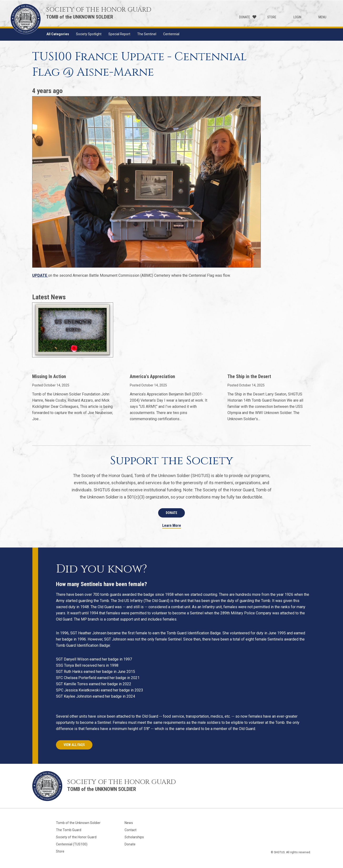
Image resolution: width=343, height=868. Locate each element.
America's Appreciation (152, 376)
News (129, 823)
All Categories (58, 34)
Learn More (172, 526)
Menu (322, 17)
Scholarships (134, 837)
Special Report (119, 34)
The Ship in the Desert (249, 376)
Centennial (171, 34)
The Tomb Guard (69, 830)
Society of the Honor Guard (76, 837)
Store (272, 17)
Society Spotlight (89, 34)
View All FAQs (74, 745)
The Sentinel (147, 34)
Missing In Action (49, 376)
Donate (245, 17)
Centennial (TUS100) (72, 844)
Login (297, 17)
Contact (131, 830)
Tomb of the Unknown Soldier (78, 823)
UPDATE (40, 275)
